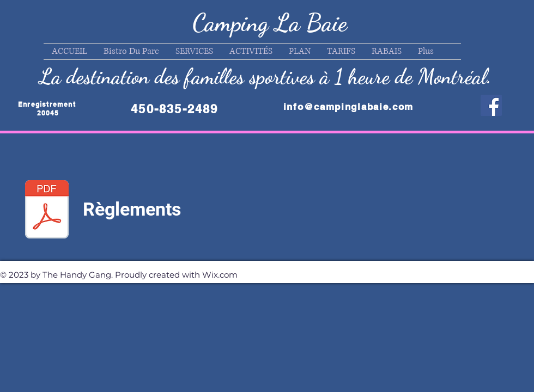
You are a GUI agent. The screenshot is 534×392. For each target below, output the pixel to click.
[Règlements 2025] (47, 211)
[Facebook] (491, 105)
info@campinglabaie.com (348, 107)
